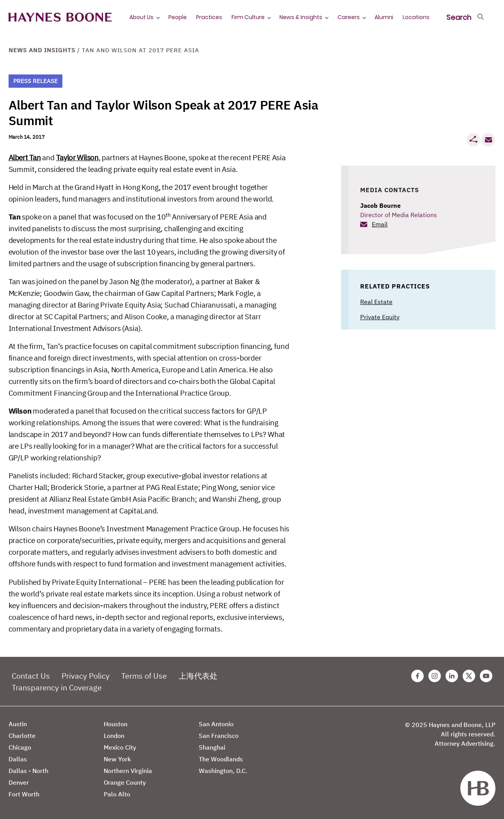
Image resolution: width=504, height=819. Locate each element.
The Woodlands (221, 759)
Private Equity (380, 317)
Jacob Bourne (380, 205)
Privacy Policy (86, 676)
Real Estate (376, 302)
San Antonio (216, 724)
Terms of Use (144, 676)
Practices (209, 17)
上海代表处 (198, 676)
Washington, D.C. (223, 771)
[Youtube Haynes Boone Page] (486, 676)
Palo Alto (117, 794)
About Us (141, 17)
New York (117, 759)
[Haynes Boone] (60, 17)
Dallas (18, 759)
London (114, 736)
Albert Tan (25, 157)
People (178, 17)
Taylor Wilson (77, 157)
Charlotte (22, 736)
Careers (349, 17)
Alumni (384, 17)
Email (380, 224)
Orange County (125, 782)
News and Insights (42, 50)
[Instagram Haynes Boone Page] (435, 676)
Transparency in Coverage (57, 687)
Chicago (20, 747)
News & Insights (301, 17)
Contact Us (31, 676)
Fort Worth (24, 794)
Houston (116, 724)
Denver (19, 782)
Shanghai (212, 747)
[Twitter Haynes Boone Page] (469, 676)
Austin (18, 724)
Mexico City (120, 747)
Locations (416, 17)
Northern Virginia (128, 771)
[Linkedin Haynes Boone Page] (452, 676)
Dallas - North (28, 771)
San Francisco (219, 736)
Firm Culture (248, 17)
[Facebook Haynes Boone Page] (417, 676)
